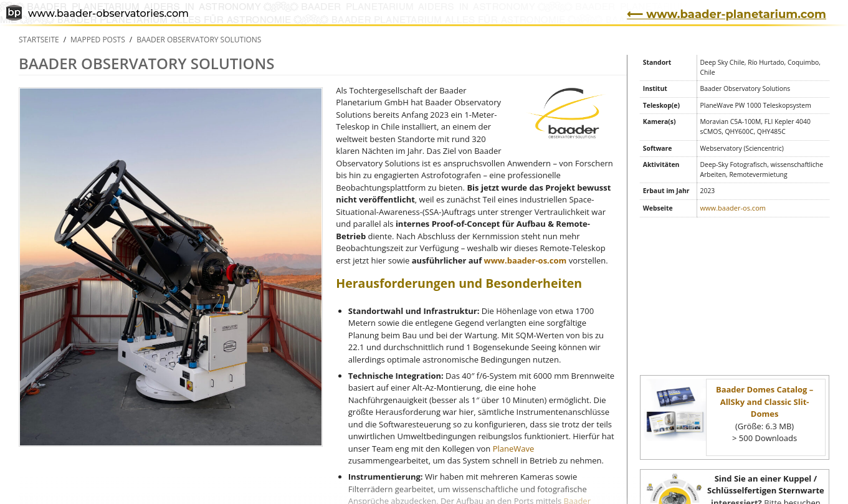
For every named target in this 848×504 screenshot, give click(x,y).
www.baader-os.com (526, 260)
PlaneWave (514, 449)
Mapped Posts (98, 40)
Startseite (39, 40)
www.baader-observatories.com (98, 14)
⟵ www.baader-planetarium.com (727, 14)
